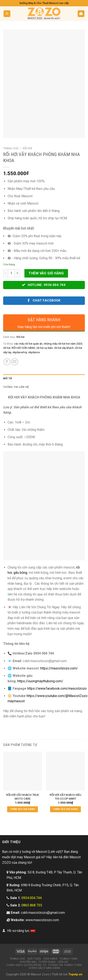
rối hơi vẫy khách (64, 348)
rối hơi (7, 348)
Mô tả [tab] (8, 378)
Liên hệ (63, 962)
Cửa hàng (51, 959)
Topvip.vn (75, 974)
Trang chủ (11, 148)
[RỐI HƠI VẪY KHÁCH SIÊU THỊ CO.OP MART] (65, 771)
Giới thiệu (34, 959)
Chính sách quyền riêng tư (26, 965)
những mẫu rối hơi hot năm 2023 (63, 344)
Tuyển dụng (47, 962)
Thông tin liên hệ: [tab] (16, 387)
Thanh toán (68, 959)
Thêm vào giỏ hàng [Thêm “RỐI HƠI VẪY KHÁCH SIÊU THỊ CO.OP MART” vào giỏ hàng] (65, 809)
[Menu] (7, 14)
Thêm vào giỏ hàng (46, 273)
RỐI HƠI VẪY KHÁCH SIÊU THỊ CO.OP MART (65, 797)
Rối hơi (27, 148)
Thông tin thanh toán (65, 965)
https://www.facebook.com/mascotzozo (57, 688)
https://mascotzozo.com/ (59, 668)
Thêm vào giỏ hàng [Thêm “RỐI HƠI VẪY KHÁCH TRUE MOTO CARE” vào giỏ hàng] (23, 809)
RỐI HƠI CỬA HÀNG (23, 348)
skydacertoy (20, 352)
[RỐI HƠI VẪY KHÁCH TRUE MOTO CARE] (23, 771)
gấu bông (20, 573)
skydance (34, 352)
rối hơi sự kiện (45, 348)
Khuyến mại (28, 962)
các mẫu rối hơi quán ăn (28, 344)
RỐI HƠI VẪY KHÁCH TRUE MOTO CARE (23, 797)
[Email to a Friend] (15, 362)
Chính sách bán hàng (45, 968)
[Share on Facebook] (7, 362)
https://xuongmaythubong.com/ (40, 681)
